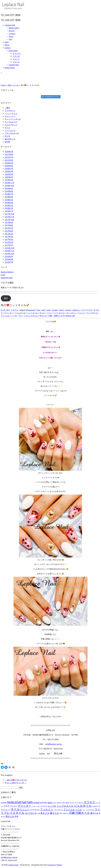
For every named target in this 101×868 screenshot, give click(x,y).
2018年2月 (9, 208)
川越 (50, 316)
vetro (62, 310)
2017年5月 (9, 234)
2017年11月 (9, 217)
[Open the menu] (2, 73)
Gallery (8, 48)
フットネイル (10, 130)
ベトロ (14, 316)
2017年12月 (9, 214)
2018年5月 (9, 200)
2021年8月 (9, 154)
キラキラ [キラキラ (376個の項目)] (90, 802)
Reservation (10, 68)
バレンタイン (71, 313)
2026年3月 (9, 152)
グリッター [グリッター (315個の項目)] (24, 806)
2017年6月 (9, 231)
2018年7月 (9, 194)
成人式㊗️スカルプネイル (16, 780)
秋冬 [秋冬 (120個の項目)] (17, 816)
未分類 (7, 142)
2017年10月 (9, 220)
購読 (6, 298)
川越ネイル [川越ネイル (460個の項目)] (83, 813)
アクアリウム (87, 310)
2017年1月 (9, 245)
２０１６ (16, 62)
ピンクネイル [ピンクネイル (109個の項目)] (35, 810)
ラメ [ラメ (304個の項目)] (97, 809)
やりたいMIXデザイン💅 (16, 783)
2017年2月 (9, 242)
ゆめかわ (76, 310)
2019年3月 (9, 180)
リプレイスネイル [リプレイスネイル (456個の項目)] (13, 813)
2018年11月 (9, 183)
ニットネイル (33, 313)
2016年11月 (9, 251)
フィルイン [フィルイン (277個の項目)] (47, 809)
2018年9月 (9, 188)
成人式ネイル (10, 139)
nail (43, 310)
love (39, 310)
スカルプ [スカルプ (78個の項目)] (95, 806)
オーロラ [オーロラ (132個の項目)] (66, 802)
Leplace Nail (10, 25)
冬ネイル (43, 316)
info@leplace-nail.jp (54, 744)
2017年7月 (9, 228)
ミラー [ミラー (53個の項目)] (84, 810)
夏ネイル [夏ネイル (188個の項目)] (54, 813)
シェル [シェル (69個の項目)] (34, 806)
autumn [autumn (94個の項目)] (4, 803)
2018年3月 (9, 205)
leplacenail (31, 310)
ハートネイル (59, 313)
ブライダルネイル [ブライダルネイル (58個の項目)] (58, 810)
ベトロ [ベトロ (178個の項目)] (79, 809)
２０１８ (16, 56)
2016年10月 (9, 254)
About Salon (14, 28)
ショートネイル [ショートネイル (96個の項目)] (42, 806)
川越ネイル (58, 316)
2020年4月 (9, 171)
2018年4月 (9, 203)
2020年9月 (9, 163)
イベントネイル (11, 113)
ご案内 (7, 108)
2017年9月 (9, 222)
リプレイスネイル (31, 316)
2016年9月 (9, 256)
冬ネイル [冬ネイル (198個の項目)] (45, 813)
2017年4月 (9, 237)
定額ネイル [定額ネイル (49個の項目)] (66, 813)
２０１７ (16, 59)
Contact (12, 34)
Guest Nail (13, 51)
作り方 (7, 136)
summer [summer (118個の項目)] (43, 802)
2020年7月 (9, 169)
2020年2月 (9, 177)
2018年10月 (9, 186)
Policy (11, 36)
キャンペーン (10, 116)
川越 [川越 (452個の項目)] (72, 813)
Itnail (3, 275)
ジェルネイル (20, 313)
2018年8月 (9, 191)
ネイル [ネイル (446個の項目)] (15, 809)
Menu (7, 45)
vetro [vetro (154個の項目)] (50, 802)
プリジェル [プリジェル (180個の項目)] (69, 809)
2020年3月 (9, 174)
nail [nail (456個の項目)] (24, 802)
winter (69, 310)
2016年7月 (9, 262)
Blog (7, 42)
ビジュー (82, 313)
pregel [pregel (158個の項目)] (36, 802)
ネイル (16, 85)
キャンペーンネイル (13, 119)
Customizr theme (55, 865)
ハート (49, 313)
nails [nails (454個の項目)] (30, 802)
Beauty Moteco (7, 272)
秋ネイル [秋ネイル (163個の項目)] (10, 816)
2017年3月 (9, 239)
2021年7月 (9, 157)
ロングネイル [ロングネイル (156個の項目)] (31, 813)
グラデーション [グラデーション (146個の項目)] (10, 806)
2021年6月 (9, 160)
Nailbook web (7, 278)
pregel (55, 310)
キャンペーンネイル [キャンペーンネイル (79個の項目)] (77, 803)
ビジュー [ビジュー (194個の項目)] (25, 809)
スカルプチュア (11, 125)
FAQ (10, 39)
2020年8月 (9, 166)
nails (49, 310)
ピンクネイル (92, 313)
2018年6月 (9, 197)
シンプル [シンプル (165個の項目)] (52, 806)
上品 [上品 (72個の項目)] (39, 813)
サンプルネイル (11, 122)
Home (3, 85)
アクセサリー (10, 111)
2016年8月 (9, 259)
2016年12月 (9, 248)
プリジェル (5, 316)
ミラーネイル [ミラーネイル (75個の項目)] (90, 810)
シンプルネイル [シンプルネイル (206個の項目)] (65, 806)
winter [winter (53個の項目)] (55, 803)
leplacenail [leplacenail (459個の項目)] (14, 802)
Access (11, 31)
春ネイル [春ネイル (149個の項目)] (94, 813)
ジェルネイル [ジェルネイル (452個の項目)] (83, 806)
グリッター (9, 313)
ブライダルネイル (12, 133)
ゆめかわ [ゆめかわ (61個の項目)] (59, 803)
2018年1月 (9, 211)
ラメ (20, 316)
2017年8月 (9, 225)
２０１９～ (17, 53)
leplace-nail (70, 316)
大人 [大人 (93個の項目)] (61, 813)
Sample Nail (14, 65)
